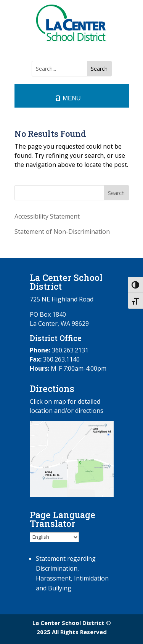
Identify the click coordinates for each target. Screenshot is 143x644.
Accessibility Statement (47, 216)
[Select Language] (54, 537)
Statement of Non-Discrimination (62, 232)
